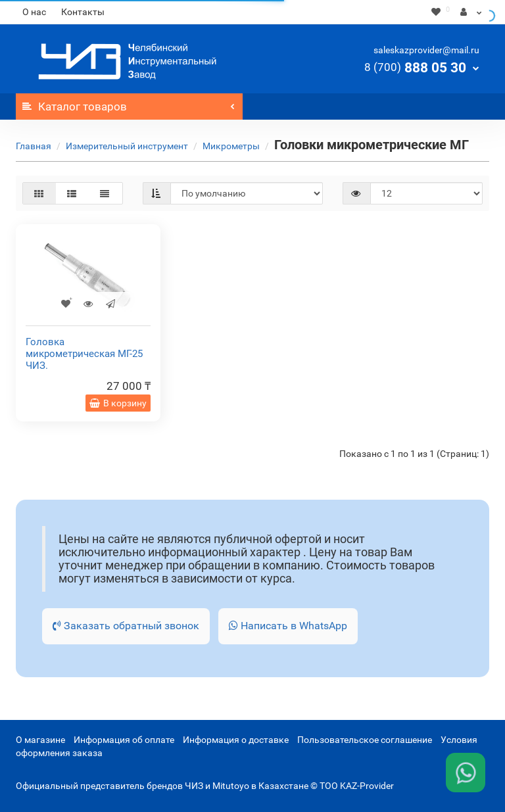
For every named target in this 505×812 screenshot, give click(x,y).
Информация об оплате (124, 740)
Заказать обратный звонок (126, 626)
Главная (34, 146)
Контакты (83, 12)
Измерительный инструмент (127, 146)
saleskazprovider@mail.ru (426, 50)
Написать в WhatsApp (288, 626)
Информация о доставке (236, 740)
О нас (34, 12)
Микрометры (231, 146)
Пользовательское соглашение (365, 740)
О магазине (40, 740)
